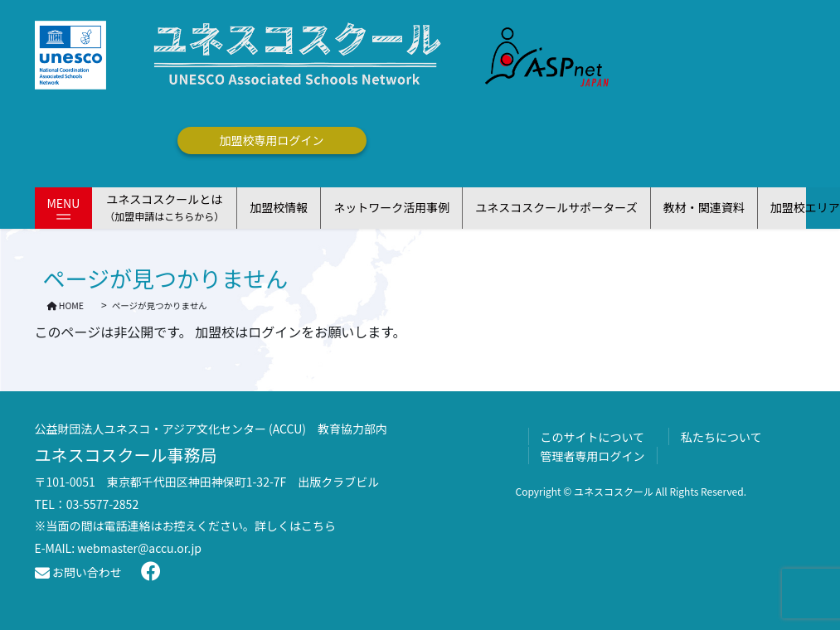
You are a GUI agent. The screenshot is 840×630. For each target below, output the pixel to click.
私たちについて (721, 437)
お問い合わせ (78, 572)
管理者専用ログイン (593, 456)
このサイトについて (593, 437)
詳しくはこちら (295, 526)
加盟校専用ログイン (272, 140)
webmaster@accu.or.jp (139, 548)
